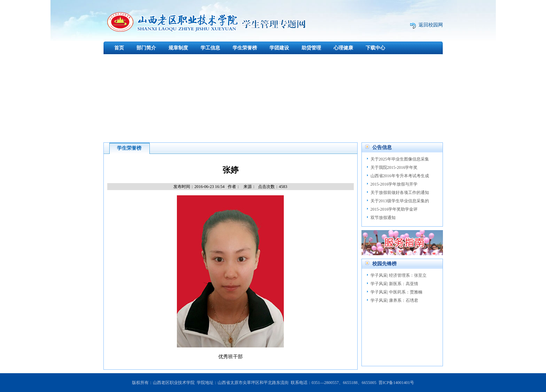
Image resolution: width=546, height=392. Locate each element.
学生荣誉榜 (245, 48)
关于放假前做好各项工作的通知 (400, 193)
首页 (119, 48)
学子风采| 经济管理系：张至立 (399, 275)
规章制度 (178, 48)
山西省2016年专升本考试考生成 (400, 176)
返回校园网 (431, 25)
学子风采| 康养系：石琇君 (394, 300)
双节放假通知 (383, 218)
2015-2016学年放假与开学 (394, 184)
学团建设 (279, 48)
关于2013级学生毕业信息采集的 (400, 201)
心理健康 (343, 48)
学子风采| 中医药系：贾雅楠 (396, 292)
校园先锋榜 (384, 264)
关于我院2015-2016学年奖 (394, 167)
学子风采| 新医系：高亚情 (394, 284)
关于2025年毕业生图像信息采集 (400, 159)
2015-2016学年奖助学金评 (394, 209)
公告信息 (382, 147)
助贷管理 (311, 48)
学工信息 (210, 48)
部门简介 (146, 48)
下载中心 (375, 48)
